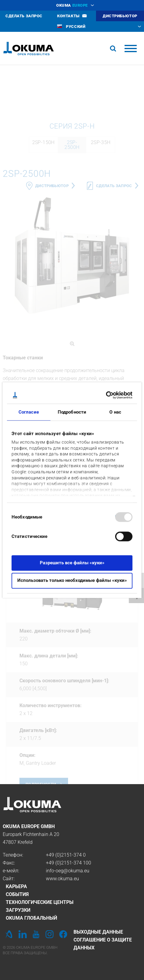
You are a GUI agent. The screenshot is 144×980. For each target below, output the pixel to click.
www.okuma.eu (62, 879)
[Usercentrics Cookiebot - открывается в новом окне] (106, 395)
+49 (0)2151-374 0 (66, 855)
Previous (12, 651)
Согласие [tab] (29, 412)
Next (132, 651)
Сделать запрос (114, 253)
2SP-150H (43, 210)
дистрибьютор (52, 253)
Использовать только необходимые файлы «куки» (72, 581)
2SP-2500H (72, 212)
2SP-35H (101, 210)
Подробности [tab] (72, 412)
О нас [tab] (115, 412)
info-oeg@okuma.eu (68, 871)
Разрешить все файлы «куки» (72, 563)
